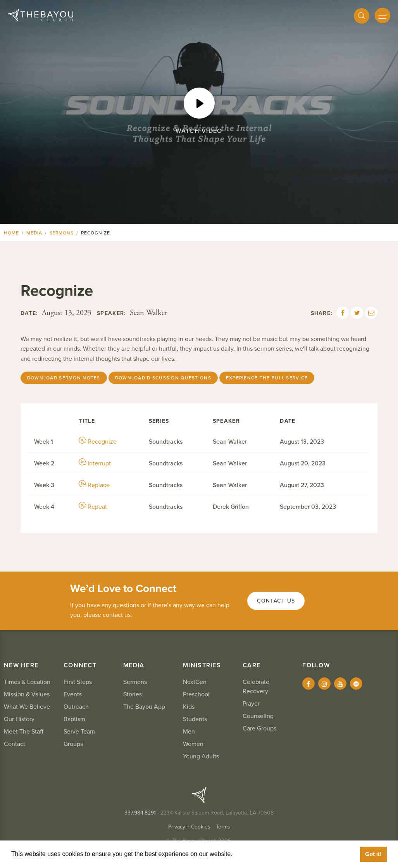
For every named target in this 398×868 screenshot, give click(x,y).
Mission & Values (27, 694)
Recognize (98, 442)
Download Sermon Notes (64, 378)
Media (34, 233)
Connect (80, 665)
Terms (223, 827)
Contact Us (276, 601)
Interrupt (95, 463)
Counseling (258, 716)
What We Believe (27, 707)
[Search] (362, 16)
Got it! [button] (373, 854)
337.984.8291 (140, 813)
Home (11, 233)
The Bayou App (144, 707)
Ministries (202, 665)
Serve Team (79, 732)
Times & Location (27, 682)
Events (73, 694)
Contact (15, 744)
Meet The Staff (24, 732)
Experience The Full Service (267, 378)
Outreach (76, 707)
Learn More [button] (252, 854)
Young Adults (201, 756)
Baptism (74, 719)
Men (189, 732)
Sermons (62, 233)
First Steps (78, 682)
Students (195, 719)
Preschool (196, 694)
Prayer (251, 704)
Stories (133, 694)
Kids (189, 707)
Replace (94, 485)
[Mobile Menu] (382, 15)
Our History (19, 719)
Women (193, 744)
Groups (73, 744)
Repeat (93, 507)
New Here (21, 665)
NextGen (195, 682)
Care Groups (259, 728)
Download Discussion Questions (163, 378)
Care (252, 665)
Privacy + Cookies (189, 827)
